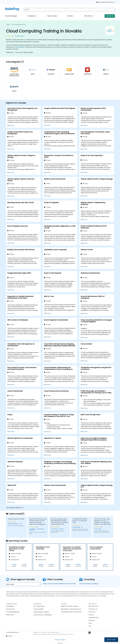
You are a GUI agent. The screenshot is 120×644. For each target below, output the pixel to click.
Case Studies (38, 609)
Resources (10, 615)
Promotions (10, 609)
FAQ (90, 623)
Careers (92, 620)
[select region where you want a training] (23, 584)
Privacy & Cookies (60, 640)
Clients (91, 615)
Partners (92, 612)
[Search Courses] (69, 10)
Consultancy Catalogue (43, 615)
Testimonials (93, 618)
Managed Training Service (71, 609)
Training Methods (13, 612)
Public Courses (52, 16)
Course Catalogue (11, 16)
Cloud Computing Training (18, 25)
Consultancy (32, 16)
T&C (90, 626)
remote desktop (19, 47)
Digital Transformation (70, 606)
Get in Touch (111, 640)
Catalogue (10, 606)
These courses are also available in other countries (59, 584)
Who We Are (89, 16)
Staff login (60, 643)
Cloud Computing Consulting (89, 584)
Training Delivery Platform (71, 612)
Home (8, 25)
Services (70, 16)
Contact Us (110, 16)
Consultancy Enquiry (41, 612)
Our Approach (39, 606)
